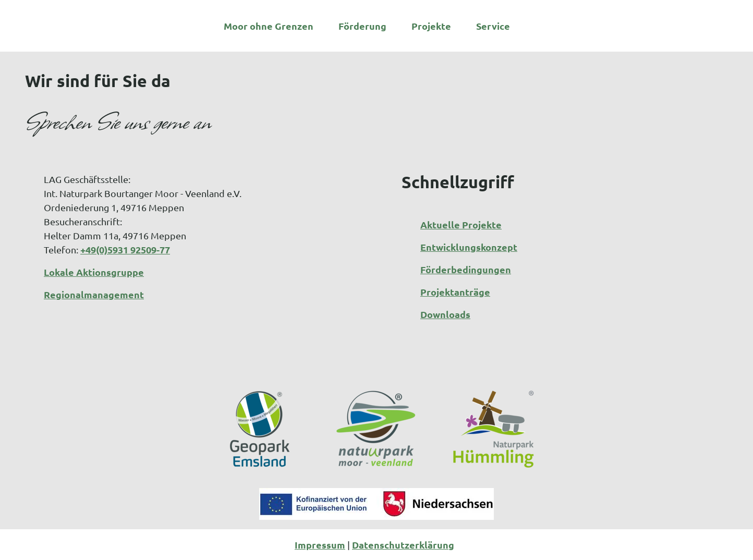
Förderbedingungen (466, 269)
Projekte (431, 24)
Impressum (320, 545)
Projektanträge (455, 292)
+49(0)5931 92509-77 (125, 249)
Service (493, 24)
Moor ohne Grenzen (269, 24)
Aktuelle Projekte (461, 224)
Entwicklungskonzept (469, 247)
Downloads (445, 314)
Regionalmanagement (94, 294)
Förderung (362, 24)
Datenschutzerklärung (403, 545)
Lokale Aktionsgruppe (94, 272)
